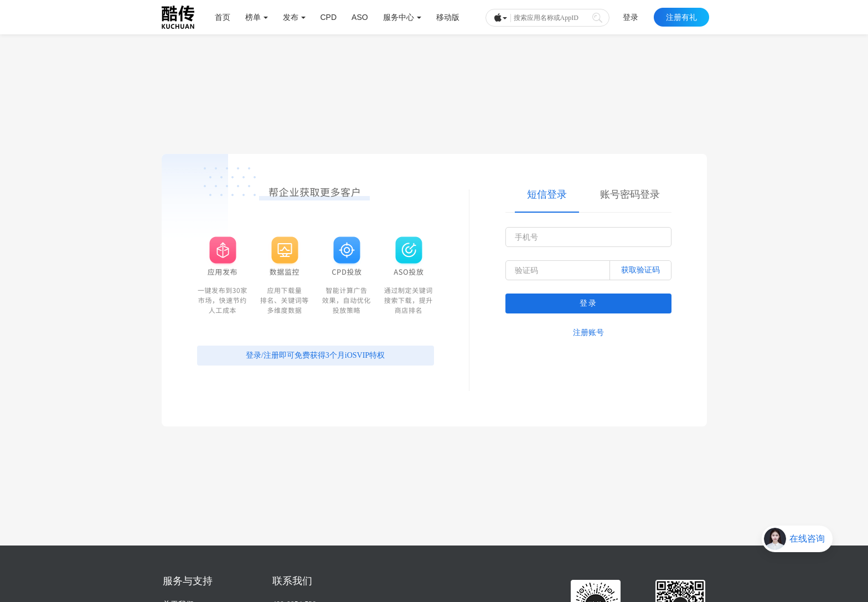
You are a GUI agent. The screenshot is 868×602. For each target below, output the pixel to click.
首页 (223, 17)
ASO (360, 17)
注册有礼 (681, 17)
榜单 (257, 17)
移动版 (448, 17)
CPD (329, 17)
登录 (631, 17)
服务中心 (402, 17)
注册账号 (588, 333)
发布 (294, 17)
